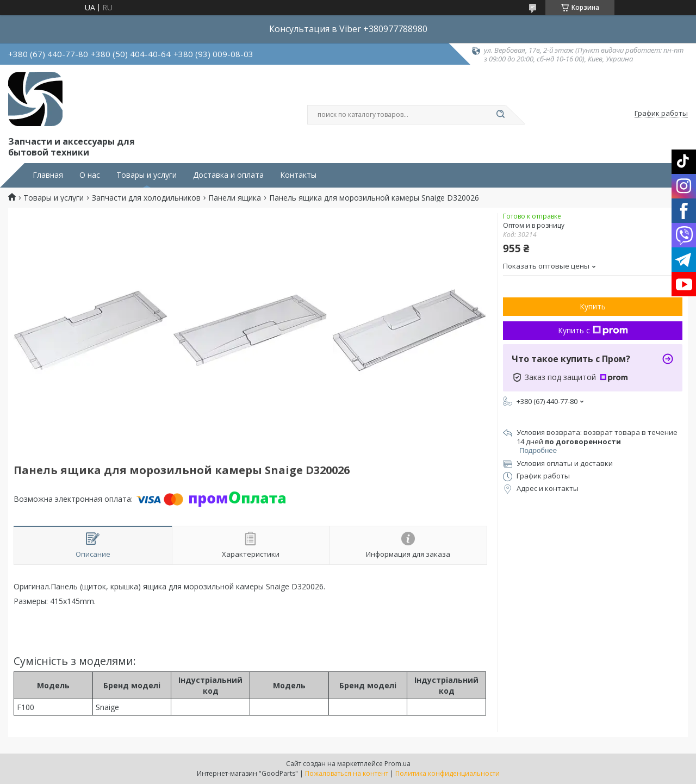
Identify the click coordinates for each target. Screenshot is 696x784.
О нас (90, 175)
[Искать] (500, 115)
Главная (48, 175)
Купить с (593, 330)
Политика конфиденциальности (448, 773)
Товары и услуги (147, 175)
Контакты (298, 175)
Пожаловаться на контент (347, 773)
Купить (593, 306)
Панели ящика (235, 198)
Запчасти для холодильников (146, 198)
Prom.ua (397, 764)
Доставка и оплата (228, 175)
